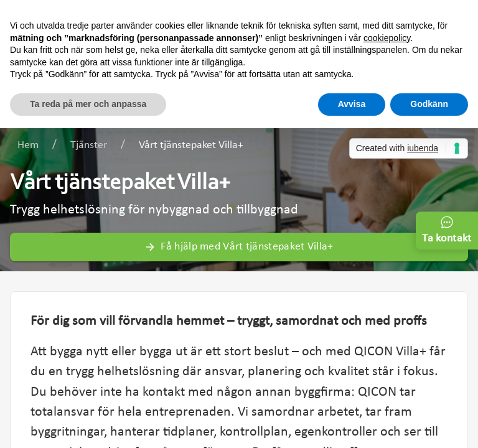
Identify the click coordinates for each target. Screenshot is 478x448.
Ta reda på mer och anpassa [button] (88, 104)
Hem (28, 145)
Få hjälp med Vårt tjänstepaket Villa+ (239, 247)
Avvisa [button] (352, 104)
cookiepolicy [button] (387, 38)
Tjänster (89, 145)
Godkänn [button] (429, 104)
